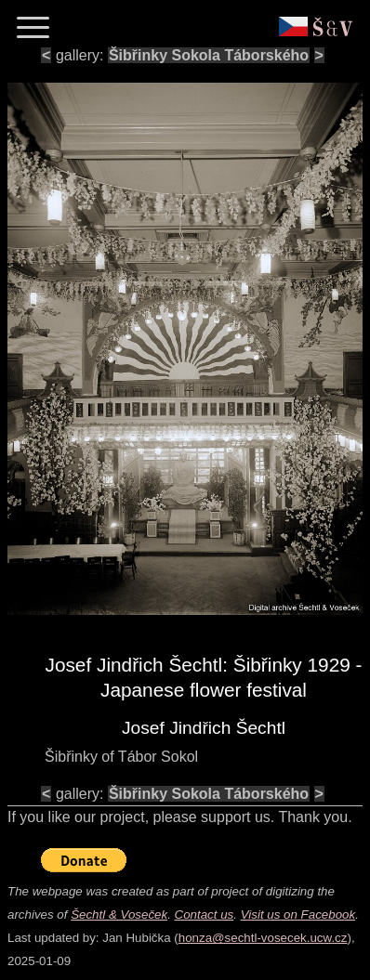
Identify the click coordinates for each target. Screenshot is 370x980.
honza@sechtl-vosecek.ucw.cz (263, 938)
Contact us (205, 915)
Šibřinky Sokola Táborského (209, 55)
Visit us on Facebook (298, 915)
